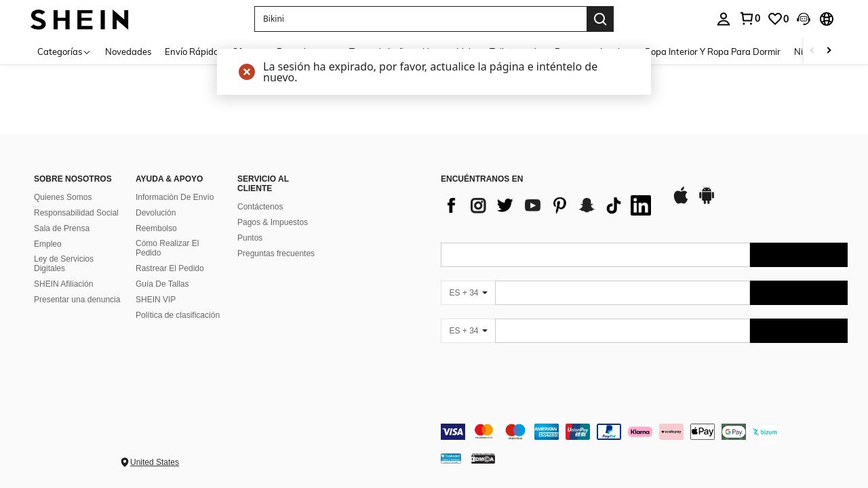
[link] (749, 18)
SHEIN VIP (156, 300)
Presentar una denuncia (77, 300)
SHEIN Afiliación (63, 284)
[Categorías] (64, 51)
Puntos (250, 238)
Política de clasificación (178, 315)
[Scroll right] (829, 51)
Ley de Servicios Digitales (64, 264)
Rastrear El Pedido (170, 268)
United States (155, 462)
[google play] (707, 202)
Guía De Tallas (162, 284)
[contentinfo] (644, 432)
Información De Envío (175, 197)
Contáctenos (260, 207)
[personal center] (724, 19)
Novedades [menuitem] (128, 52)
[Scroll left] (812, 51)
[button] (420, 19)
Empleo (48, 244)
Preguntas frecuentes (276, 253)
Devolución (156, 213)
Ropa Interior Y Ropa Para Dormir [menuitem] (713, 52)
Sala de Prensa (62, 228)
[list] (549, 205)
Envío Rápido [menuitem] (192, 52)
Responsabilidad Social (76, 213)
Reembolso (156, 228)
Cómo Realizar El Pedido (167, 248)
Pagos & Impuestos (273, 222)
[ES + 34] (468, 293)
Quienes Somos (63, 197)
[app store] (681, 202)
